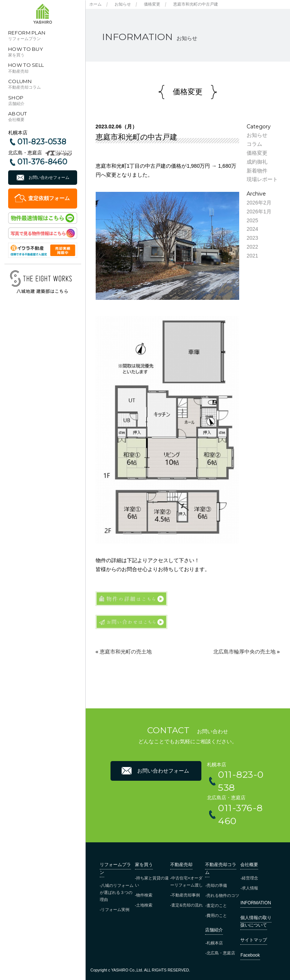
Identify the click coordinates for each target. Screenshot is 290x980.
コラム (254, 144)
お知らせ (123, 4)
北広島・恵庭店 (221, 953)
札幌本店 (215, 943)
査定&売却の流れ (187, 905)
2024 (252, 229)
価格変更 (152, 4)
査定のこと (217, 905)
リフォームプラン (115, 868)
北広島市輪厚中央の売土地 (244, 652)
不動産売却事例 (186, 895)
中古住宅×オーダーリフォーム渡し (187, 881)
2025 (252, 220)
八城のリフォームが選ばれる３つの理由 (117, 892)
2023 (252, 238)
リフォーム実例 (115, 909)
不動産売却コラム (221, 868)
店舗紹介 (214, 930)
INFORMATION (256, 903)
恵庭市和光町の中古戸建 (196, 4)
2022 (252, 247)
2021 (252, 256)
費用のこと (217, 915)
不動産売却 (181, 865)
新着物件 (257, 171)
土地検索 (144, 905)
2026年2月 (259, 203)
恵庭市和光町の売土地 (126, 652)
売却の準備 (217, 885)
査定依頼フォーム (49, 198)
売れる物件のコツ (223, 895)
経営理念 (250, 878)
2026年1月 (259, 212)
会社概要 (249, 865)
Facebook (250, 955)
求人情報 (250, 888)
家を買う (144, 865)
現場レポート (262, 179)
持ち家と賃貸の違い (152, 881)
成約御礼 (257, 162)
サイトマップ (254, 940)
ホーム (95, 4)
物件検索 (144, 895)
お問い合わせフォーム (49, 177)
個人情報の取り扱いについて (256, 921)
